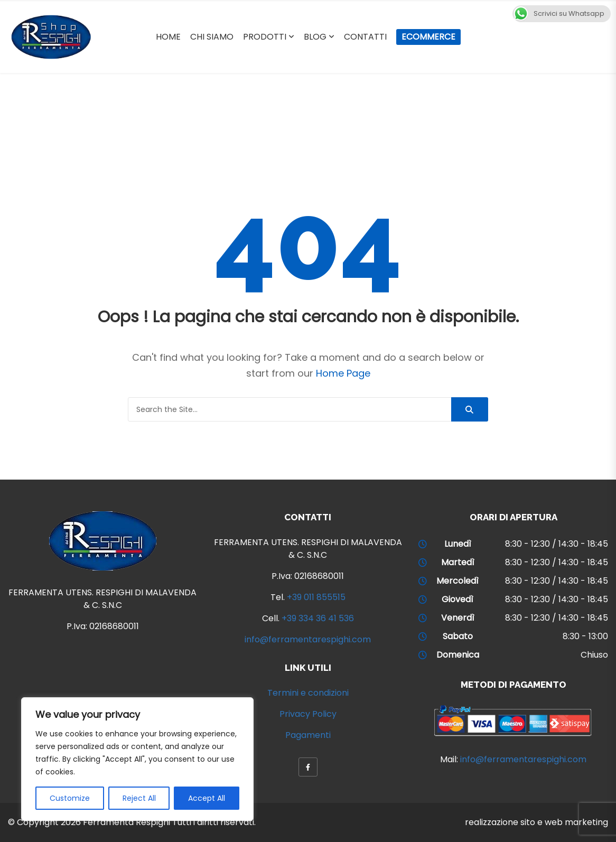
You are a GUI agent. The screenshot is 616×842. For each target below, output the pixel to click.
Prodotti (265, 37)
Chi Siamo (212, 37)
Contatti (365, 37)
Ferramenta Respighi (127, 822)
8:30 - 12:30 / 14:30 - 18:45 (557, 544)
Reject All (139, 798)
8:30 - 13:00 (585, 636)
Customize (70, 798)
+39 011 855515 (316, 597)
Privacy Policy (308, 714)
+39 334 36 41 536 (318, 618)
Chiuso (594, 655)
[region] (137, 759)
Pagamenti (308, 735)
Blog (315, 37)
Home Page (343, 373)
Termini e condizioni (308, 693)
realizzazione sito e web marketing (536, 822)
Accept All (207, 798)
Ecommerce (428, 37)
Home (168, 37)
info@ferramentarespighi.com (308, 639)
